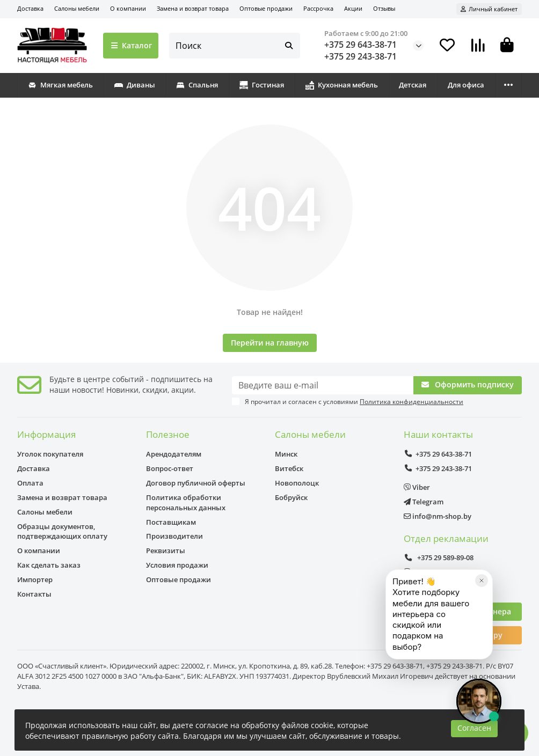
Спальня (197, 85)
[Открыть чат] (479, 701)
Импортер (35, 579)
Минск (286, 454)
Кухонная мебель (342, 85)
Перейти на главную (270, 343)
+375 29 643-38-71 (360, 45)
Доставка (30, 8)
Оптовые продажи (266, 8)
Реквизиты (166, 551)
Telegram (424, 502)
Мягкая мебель (60, 85)
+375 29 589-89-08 (439, 557)
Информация (46, 434)
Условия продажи (177, 565)
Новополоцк (297, 483)
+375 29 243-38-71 (360, 56)
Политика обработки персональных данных (186, 502)
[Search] (235, 46)
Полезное (168, 434)
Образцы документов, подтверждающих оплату (62, 531)
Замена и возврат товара (193, 8)
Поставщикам (171, 522)
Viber (417, 487)
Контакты (34, 594)
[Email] (323, 385)
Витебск (289, 468)
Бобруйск (291, 497)
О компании (128, 8)
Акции (353, 8)
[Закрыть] (482, 611)
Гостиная (262, 85)
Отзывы (384, 8)
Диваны (135, 85)
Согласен (474, 728)
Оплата (30, 483)
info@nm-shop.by (438, 516)
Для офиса (466, 85)
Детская (413, 85)
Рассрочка (318, 8)
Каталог (131, 45)
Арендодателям (174, 454)
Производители (174, 536)
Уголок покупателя (50, 454)
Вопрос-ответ (170, 468)
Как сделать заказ (49, 565)
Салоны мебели (77, 8)
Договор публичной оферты (196, 483)
